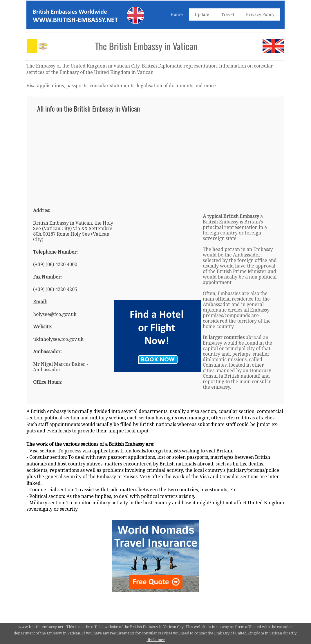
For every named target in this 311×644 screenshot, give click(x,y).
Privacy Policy (260, 14)
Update (202, 14)
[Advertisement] (156, 157)
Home (177, 14)
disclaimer (156, 640)
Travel (228, 14)
